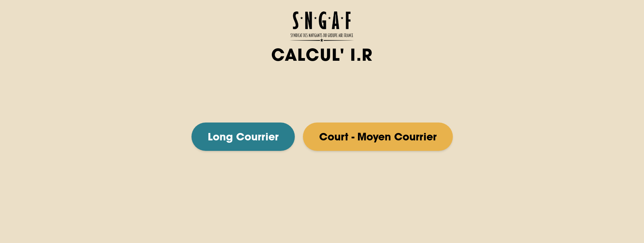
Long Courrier (243, 137)
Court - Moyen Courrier (378, 137)
